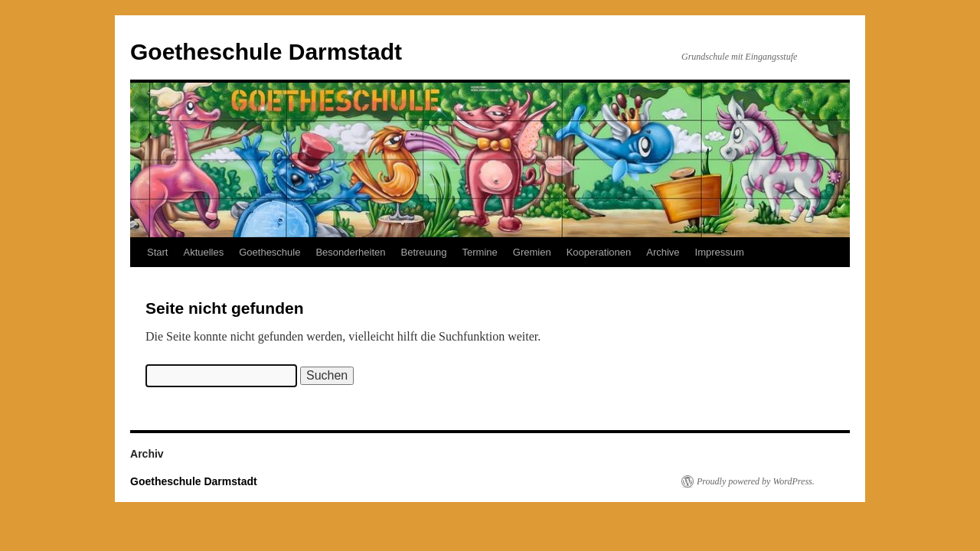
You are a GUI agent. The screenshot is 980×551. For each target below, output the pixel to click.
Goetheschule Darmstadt (266, 52)
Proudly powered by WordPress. (756, 481)
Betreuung (424, 252)
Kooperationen (599, 252)
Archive (663, 252)
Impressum (720, 252)
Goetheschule (269, 252)
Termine (480, 252)
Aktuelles (203, 252)
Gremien (532, 252)
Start (157, 252)
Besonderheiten (350, 252)
